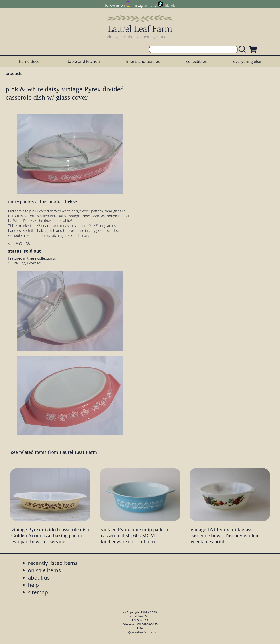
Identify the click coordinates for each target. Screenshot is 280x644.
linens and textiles (143, 61)
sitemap (38, 592)
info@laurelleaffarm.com (140, 632)
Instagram (141, 5)
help (33, 585)
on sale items (44, 570)
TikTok (170, 5)
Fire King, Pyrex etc (27, 263)
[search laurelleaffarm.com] (243, 49)
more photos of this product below (43, 201)
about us (39, 577)
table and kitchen (84, 61)
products (14, 73)
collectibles (196, 61)
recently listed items (53, 563)
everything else (247, 61)
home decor (30, 61)
